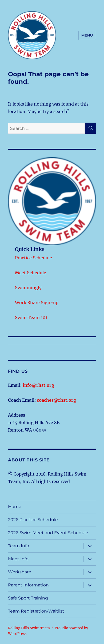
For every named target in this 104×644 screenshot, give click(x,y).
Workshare (20, 572)
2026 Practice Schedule (33, 520)
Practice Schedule (33, 258)
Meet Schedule (31, 273)
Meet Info (18, 559)
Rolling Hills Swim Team (29, 628)
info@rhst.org (38, 385)
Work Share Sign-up (37, 303)
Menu (87, 35)
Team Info (19, 546)
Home (15, 507)
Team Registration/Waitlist (36, 611)
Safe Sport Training (28, 598)
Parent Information (28, 585)
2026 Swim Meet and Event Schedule (48, 533)
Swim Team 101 (31, 317)
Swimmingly (28, 288)
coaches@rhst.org (56, 400)
